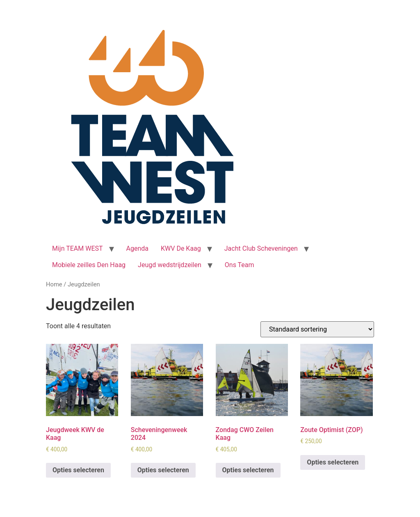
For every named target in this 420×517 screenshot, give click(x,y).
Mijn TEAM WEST (78, 248)
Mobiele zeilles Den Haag (89, 265)
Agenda (137, 248)
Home (54, 284)
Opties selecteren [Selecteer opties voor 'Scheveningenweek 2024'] (163, 470)
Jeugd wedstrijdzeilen (170, 265)
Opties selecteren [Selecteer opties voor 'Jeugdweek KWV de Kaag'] (78, 470)
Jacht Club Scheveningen (261, 248)
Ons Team (240, 265)
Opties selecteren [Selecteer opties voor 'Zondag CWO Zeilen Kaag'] (248, 470)
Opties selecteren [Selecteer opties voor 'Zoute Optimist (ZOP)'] (333, 462)
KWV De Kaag (181, 248)
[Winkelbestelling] (317, 329)
